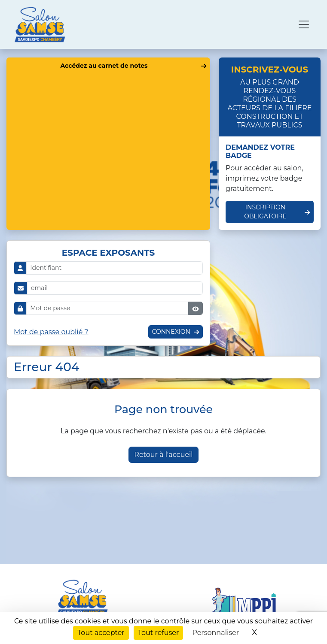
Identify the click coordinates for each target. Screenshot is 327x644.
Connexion (171, 332)
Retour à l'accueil (163, 455)
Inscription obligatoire (265, 212)
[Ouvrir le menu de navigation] (304, 24)
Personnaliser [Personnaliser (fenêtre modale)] (215, 633)
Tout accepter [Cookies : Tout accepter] (101, 633)
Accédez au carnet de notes (104, 66)
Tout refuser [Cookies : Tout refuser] (159, 633)
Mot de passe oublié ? (51, 332)
